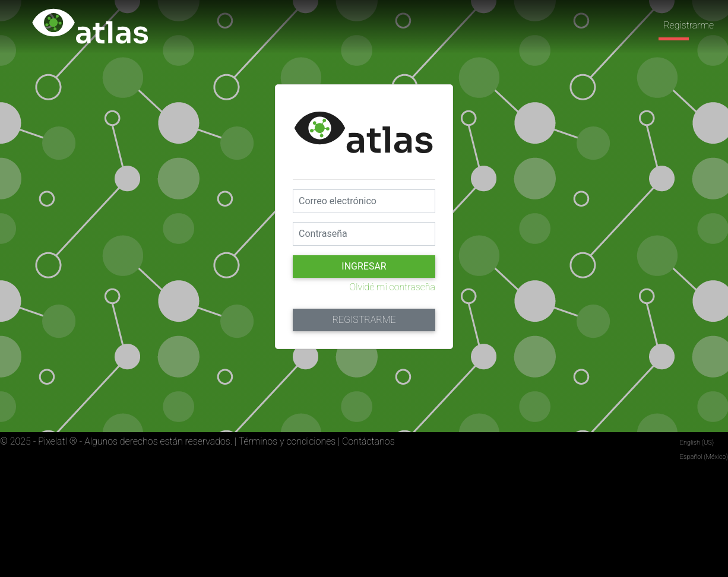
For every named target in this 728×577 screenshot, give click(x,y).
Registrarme (689, 25)
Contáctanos (368, 441)
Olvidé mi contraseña (393, 287)
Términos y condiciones (287, 441)
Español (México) (704, 457)
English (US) (697, 443)
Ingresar (364, 266)
